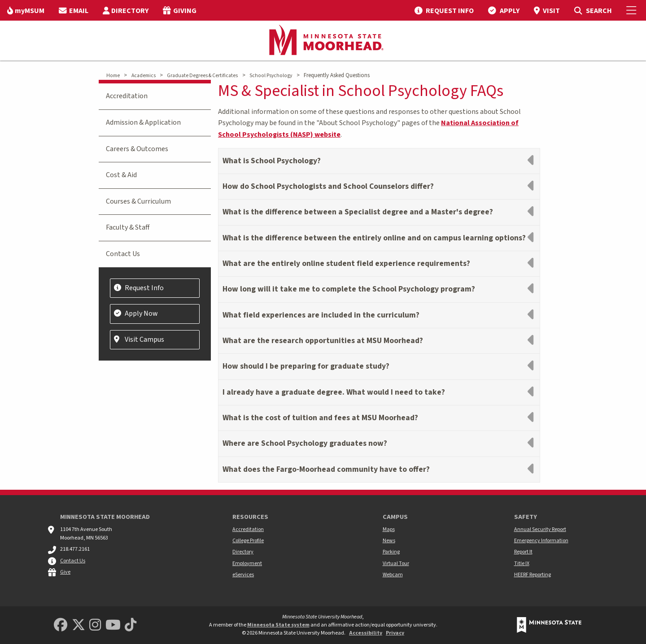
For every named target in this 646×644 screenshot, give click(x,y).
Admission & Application (143, 122)
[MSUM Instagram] (95, 625)
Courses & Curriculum (138, 201)
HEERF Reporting (533, 575)
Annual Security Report (540, 529)
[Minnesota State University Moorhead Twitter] (79, 625)
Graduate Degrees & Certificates (202, 76)
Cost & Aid (121, 175)
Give (65, 572)
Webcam (393, 575)
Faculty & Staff (128, 227)
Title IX (522, 563)
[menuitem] (26, 10)
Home (113, 76)
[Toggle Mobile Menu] (633, 10)
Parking (391, 552)
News (389, 541)
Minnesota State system (278, 625)
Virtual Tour (396, 563)
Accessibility (366, 633)
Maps (389, 529)
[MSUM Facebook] (61, 625)
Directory (243, 552)
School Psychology (271, 76)
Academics (144, 76)
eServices (243, 575)
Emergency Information (541, 541)
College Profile (248, 541)
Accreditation (127, 96)
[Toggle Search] (593, 10)
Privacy (395, 633)
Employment (247, 563)
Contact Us (123, 254)
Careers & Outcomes (137, 149)
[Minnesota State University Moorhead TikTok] (131, 625)
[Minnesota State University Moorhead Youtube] (113, 625)
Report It (523, 552)
